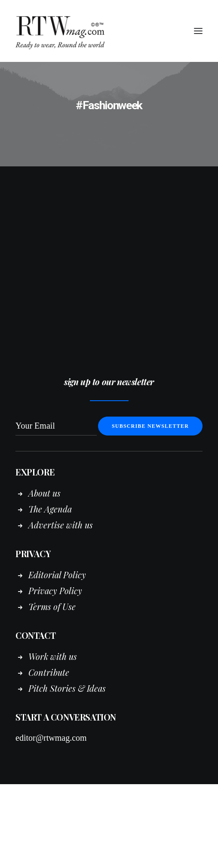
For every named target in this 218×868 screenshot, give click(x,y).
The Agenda (50, 509)
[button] (198, 31)
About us (45, 493)
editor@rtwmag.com (51, 738)
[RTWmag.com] (109, 31)
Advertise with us (61, 525)
